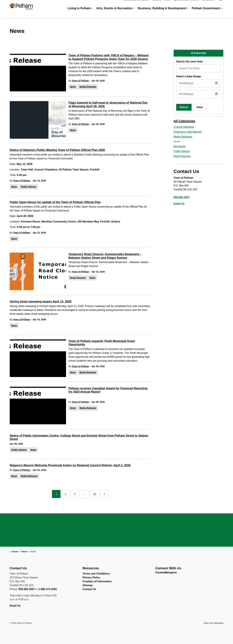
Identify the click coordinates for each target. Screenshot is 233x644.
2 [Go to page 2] (65, 494)
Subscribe (199, 53)
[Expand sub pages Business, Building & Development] (188, 13)
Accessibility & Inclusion (136, 4)
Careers (157, 4)
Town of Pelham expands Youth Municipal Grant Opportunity (102, 343)
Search (184, 107)
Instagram (167, 573)
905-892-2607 (182, 197)
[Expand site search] (220, 4)
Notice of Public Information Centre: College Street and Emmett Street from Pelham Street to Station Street (79, 437)
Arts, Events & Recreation (114, 13)
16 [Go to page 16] (95, 494)
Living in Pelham (79, 13)
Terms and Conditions (96, 574)
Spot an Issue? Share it (186, 4)
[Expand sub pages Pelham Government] (222, 13)
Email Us (179, 204)
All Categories (184, 121)
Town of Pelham (80, 81)
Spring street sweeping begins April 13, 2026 (41, 302)
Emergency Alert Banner (188, 132)
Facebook (158, 573)
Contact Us (208, 4)
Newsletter (180, 146)
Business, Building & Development (162, 13)
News (167, 4)
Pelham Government (206, 13)
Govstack (219, 623)
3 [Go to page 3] (75, 494)
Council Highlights (184, 127)
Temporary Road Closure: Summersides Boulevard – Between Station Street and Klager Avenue (105, 256)
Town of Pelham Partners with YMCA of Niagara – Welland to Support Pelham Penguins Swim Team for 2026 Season (108, 57)
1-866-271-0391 (48, 589)
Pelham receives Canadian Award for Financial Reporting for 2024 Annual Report (108, 390)
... (84, 494)
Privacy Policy (91, 577)
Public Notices (28, 187)
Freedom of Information (97, 581)
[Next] (104, 494)
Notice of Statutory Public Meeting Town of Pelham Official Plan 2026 (57, 150)
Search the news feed (189, 61)
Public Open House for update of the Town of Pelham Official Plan (55, 202)
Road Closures (78, 278)
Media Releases (88, 87)
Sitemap (88, 585)
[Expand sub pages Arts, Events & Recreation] (134, 13)
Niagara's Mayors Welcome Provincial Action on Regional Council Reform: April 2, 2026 (70, 465)
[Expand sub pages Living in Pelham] (92, 13)
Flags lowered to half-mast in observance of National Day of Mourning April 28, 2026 (108, 104)
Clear (200, 107)
